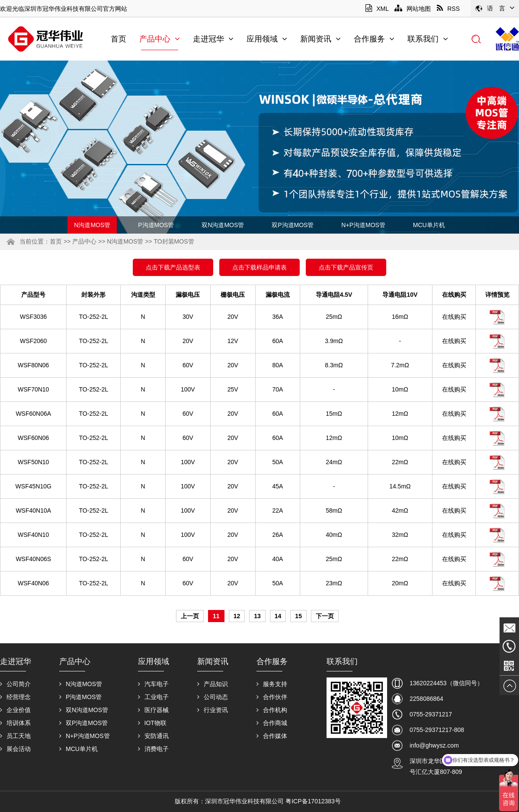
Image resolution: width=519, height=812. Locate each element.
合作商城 (272, 723)
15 (298, 616)
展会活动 (15, 749)
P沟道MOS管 (156, 225)
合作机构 (272, 710)
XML (377, 9)
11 (216, 616)
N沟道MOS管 (92, 225)
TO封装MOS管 (174, 241)
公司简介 (15, 684)
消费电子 (153, 749)
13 (257, 616)
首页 (119, 39)
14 (278, 616)
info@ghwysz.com (434, 745)
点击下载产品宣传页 (346, 267)
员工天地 (15, 736)
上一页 (190, 616)
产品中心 (160, 39)
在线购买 (454, 317)
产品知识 (213, 684)
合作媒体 (272, 736)
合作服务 (374, 39)
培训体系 (15, 723)
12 (237, 616)
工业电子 (153, 697)
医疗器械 (153, 710)
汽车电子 (153, 684)
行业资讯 (213, 710)
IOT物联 (152, 723)
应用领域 (267, 39)
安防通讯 (153, 736)
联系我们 (428, 39)
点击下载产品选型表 (173, 267)
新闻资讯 (320, 39)
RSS (448, 9)
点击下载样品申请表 (259, 267)
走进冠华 (213, 39)
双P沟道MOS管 (293, 225)
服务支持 (272, 684)
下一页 (325, 616)
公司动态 (213, 697)
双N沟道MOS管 (223, 225)
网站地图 (413, 9)
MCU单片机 (429, 225)
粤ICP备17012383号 (313, 801)
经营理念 (15, 697)
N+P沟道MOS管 (363, 225)
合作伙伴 (272, 697)
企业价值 (15, 710)
